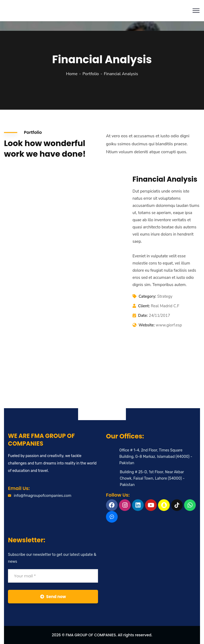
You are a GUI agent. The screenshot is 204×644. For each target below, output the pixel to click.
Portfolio (91, 74)
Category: (147, 296)
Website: (147, 325)
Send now (53, 597)
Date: (143, 315)
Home (72, 74)
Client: (144, 306)
